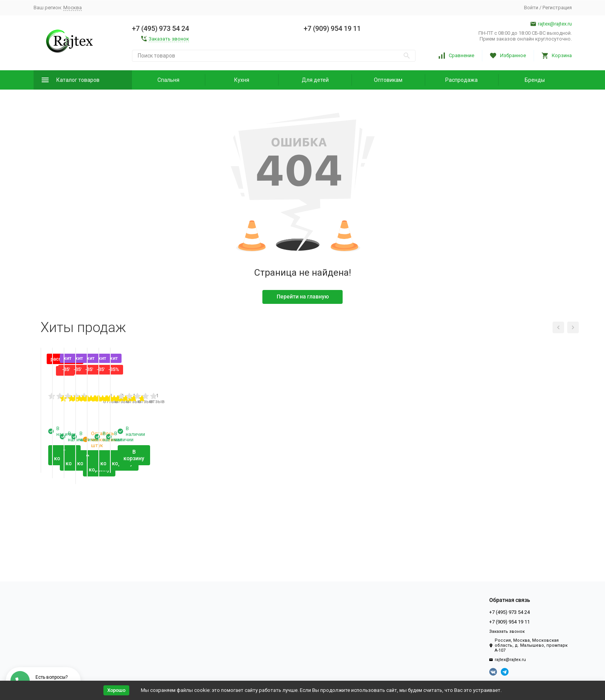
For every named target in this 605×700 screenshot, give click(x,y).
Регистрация (557, 8)
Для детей (315, 80)
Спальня (168, 80)
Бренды (535, 80)
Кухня (242, 80)
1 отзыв (211, 494)
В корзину (90, 543)
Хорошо (116, 690)
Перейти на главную (303, 297)
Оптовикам (388, 80)
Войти (531, 8)
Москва (73, 8)
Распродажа (461, 80)
